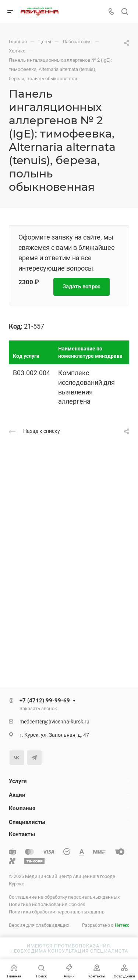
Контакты (22, 834)
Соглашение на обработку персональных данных (64, 897)
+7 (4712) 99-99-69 (45, 701)
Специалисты (27, 822)
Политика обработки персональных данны (57, 912)
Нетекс (122, 925)
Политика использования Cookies (47, 904)
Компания (22, 808)
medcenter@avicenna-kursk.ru (54, 722)
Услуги (18, 781)
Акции (17, 795)
